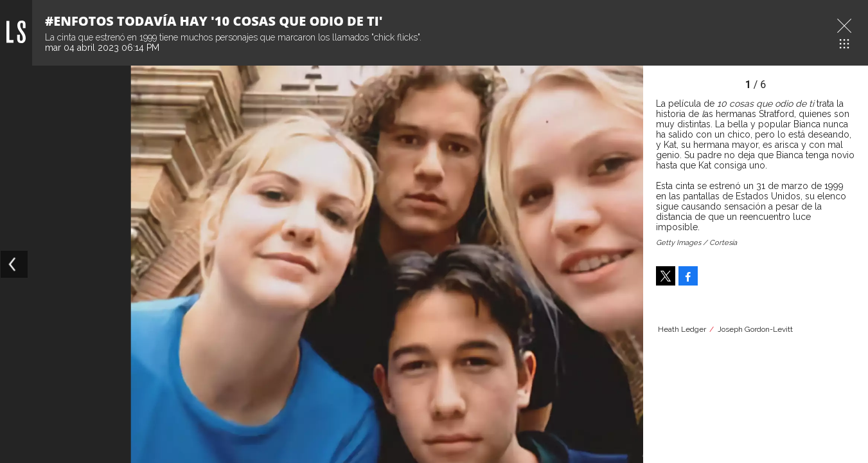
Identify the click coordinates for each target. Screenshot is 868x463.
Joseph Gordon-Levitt (755, 329)
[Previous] (14, 264)
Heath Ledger (682, 329)
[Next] (629, 264)
